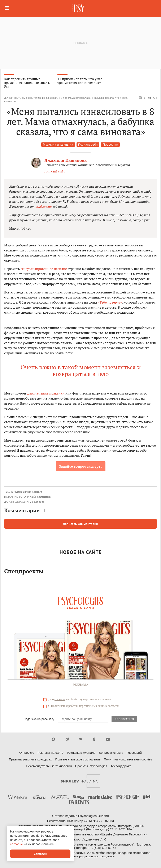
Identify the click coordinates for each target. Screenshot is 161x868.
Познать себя (88, 144)
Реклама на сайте (51, 753)
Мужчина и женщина (58, 144)
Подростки (110, 144)
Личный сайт (55, 171)
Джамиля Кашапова (66, 160)
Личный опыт (12, 98)
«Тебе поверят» (110, 302)
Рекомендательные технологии (49, 766)
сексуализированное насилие (44, 269)
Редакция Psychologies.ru (28, 492)
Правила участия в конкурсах (30, 759)
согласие (60, 699)
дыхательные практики (46, 393)
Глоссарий (134, 753)
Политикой (58, 706)
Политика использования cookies (128, 759)
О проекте (27, 753)
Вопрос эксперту (111, 753)
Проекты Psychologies (91, 766)
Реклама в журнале (81, 753)
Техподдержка (121, 766)
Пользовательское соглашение (78, 759)
